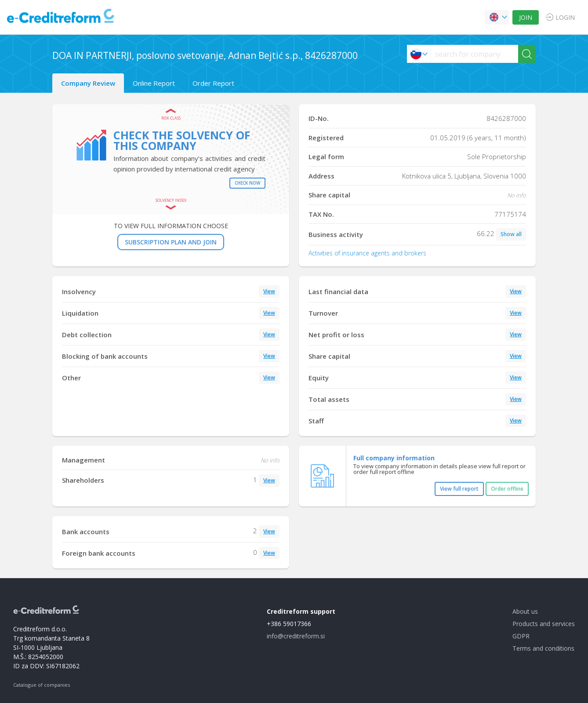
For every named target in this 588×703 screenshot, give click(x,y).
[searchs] (474, 54)
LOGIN (565, 17)
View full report (459, 489)
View (269, 291)
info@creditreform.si (296, 636)
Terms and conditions (543, 648)
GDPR (521, 636)
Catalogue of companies (42, 685)
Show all (511, 234)
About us (525, 611)
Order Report (213, 83)
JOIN (526, 17)
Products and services (544, 624)
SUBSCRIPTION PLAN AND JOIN (171, 242)
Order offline (507, 489)
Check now (247, 183)
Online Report (154, 83)
